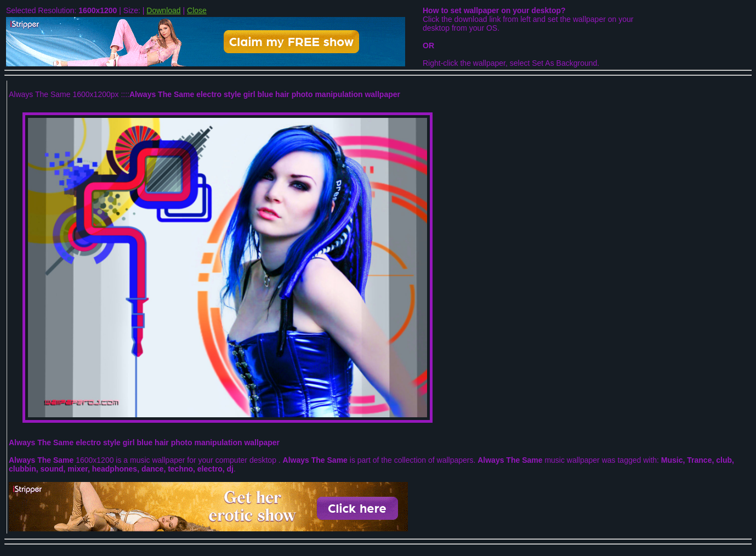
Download (163, 10)
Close (197, 10)
